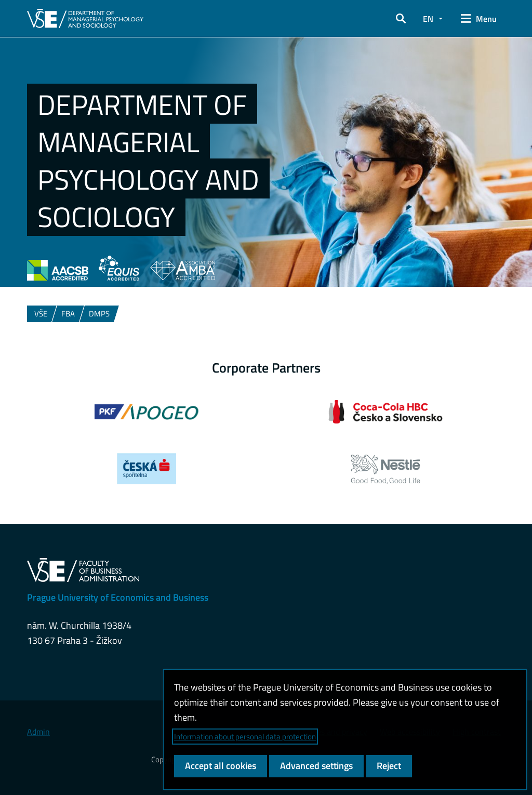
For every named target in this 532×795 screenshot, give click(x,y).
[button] (401, 19)
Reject (389, 766)
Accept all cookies (221, 766)
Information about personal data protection (245, 737)
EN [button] (428, 19)
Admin (38, 732)
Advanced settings (316, 766)
